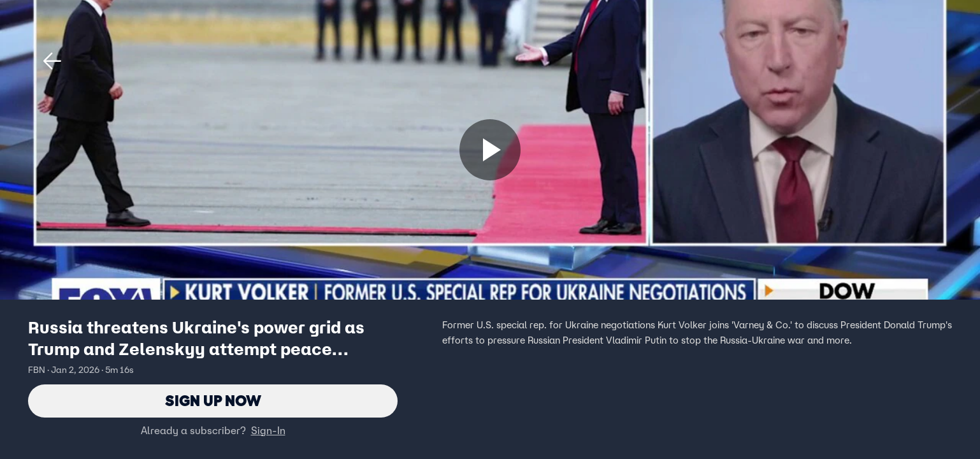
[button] (52, 61)
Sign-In (268, 430)
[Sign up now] (490, 150)
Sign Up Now (213, 401)
